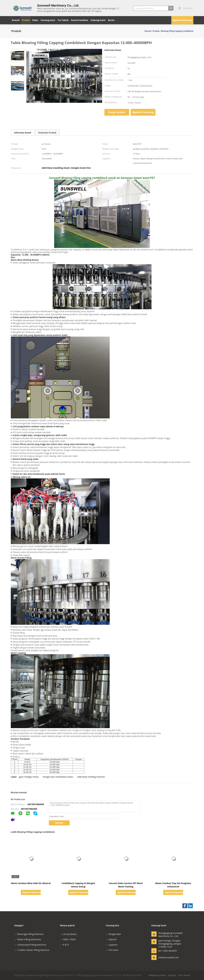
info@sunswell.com (168, 957)
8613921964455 (29, 809)
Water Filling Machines (28, 939)
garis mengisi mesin (29, 777)
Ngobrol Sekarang (182, 20)
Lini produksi (68, 934)
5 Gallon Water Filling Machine (32, 950)
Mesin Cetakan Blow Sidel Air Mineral (31, 883)
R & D (65, 945)
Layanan (112, 945)
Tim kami (112, 950)
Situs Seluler (184, 975)
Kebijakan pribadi (157, 975)
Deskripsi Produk (47, 133)
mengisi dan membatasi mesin (58, 777)
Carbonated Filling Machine (30, 945)
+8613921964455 (35, 804)
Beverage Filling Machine (29, 934)
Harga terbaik (117, 112)
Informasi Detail (23, 133)
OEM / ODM (68, 939)
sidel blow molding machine (91, 777)
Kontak (59, 823)
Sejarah (111, 939)
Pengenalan (113, 934)
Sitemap (172, 975)
